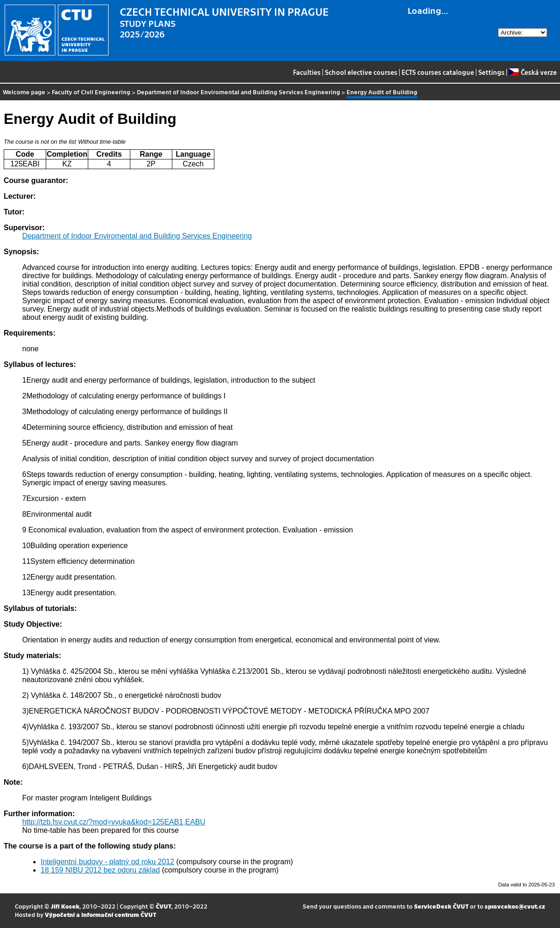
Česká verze (533, 72)
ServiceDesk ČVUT (441, 906)
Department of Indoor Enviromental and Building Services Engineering (238, 92)
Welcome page (24, 92)
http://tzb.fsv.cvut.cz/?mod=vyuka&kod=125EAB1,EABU (114, 822)
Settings (491, 72)
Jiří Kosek (65, 906)
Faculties (307, 72)
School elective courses (361, 72)
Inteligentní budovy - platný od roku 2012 (107, 862)
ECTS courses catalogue (438, 72)
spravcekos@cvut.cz (515, 906)
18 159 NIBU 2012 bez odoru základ (100, 870)
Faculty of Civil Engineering (91, 92)
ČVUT (164, 906)
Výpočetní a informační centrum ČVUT (100, 914)
